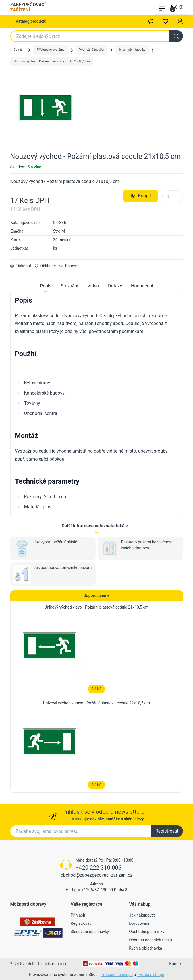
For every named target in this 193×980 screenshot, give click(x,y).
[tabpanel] (97, 403)
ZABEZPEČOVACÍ (28, 7)
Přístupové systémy (50, 50)
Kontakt (176, 964)
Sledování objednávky (90, 932)
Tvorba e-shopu (151, 975)
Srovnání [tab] (69, 286)
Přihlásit (78, 915)
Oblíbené (45, 266)
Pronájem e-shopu (117, 975)
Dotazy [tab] (115, 286)
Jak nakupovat (142, 915)
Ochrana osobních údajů (151, 940)
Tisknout (21, 266)
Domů (18, 50)
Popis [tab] (46, 286)
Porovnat (70, 266)
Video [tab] (93, 286)
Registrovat (167, 831)
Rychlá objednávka (146, 948)
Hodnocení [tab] (142, 286)
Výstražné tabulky (92, 50)
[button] (180, 21)
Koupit (141, 196)
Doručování (139, 923)
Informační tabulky (132, 50)
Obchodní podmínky (147, 932)
